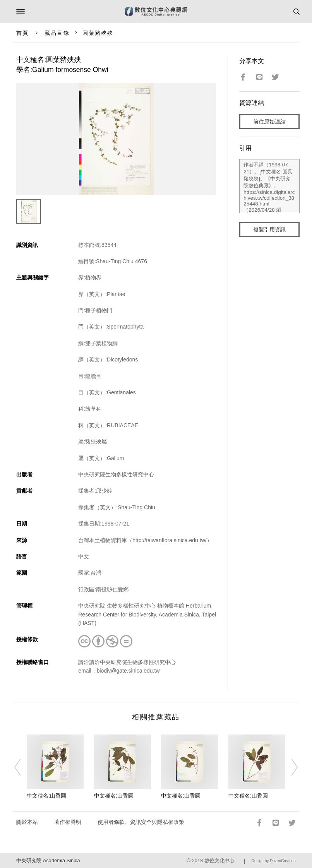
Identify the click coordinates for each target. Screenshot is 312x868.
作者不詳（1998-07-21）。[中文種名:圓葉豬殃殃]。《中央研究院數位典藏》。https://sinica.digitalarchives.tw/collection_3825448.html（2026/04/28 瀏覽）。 (269, 186)
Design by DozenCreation (274, 861)
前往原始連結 (269, 122)
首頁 (22, 33)
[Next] (289, 767)
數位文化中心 (219, 860)
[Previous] (23, 767)
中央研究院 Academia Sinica (48, 860)
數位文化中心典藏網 (156, 12)
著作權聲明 (68, 822)
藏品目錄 (57, 33)
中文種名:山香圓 (46, 796)
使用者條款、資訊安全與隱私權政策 (141, 822)
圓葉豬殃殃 (98, 33)
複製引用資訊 (269, 229)
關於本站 (27, 822)
